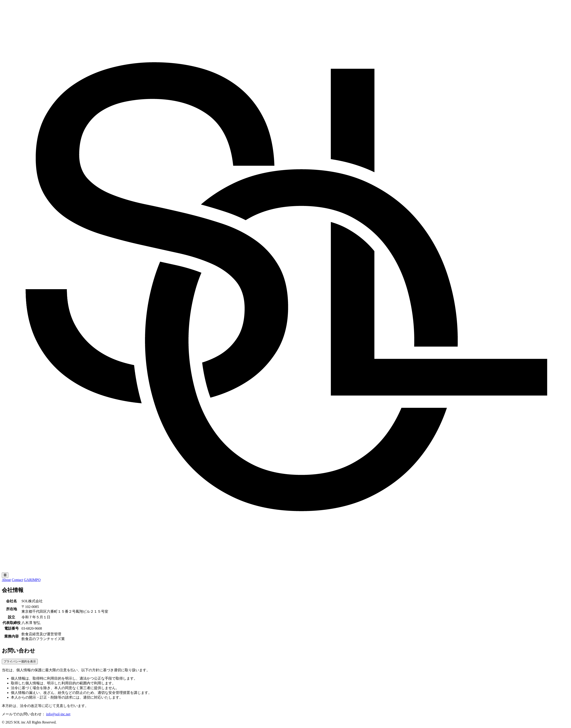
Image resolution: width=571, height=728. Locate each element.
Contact (17, 580)
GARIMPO (32, 580)
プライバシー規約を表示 (20, 661)
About (6, 580)
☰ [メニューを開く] (5, 575)
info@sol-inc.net (58, 714)
